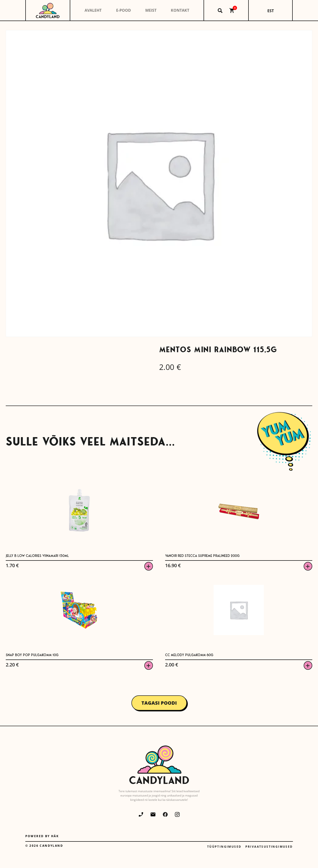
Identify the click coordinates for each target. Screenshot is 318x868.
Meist (151, 10)
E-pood (124, 10)
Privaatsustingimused (269, 847)
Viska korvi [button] (149, 566)
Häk (55, 836)
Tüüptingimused (224, 847)
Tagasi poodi (159, 703)
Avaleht (93, 10)
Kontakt (180, 10)
